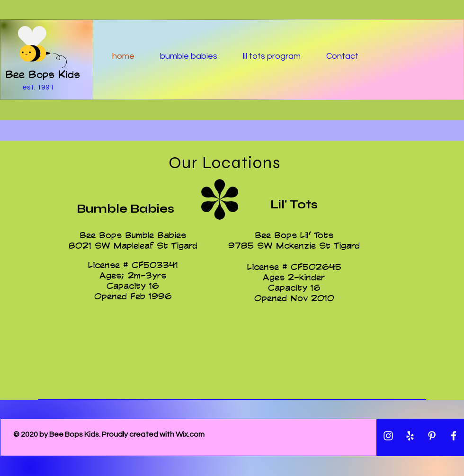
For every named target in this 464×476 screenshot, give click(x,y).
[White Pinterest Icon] (432, 436)
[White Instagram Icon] (388, 436)
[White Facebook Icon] (454, 436)
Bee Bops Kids (43, 74)
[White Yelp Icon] (410, 436)
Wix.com (190, 434)
